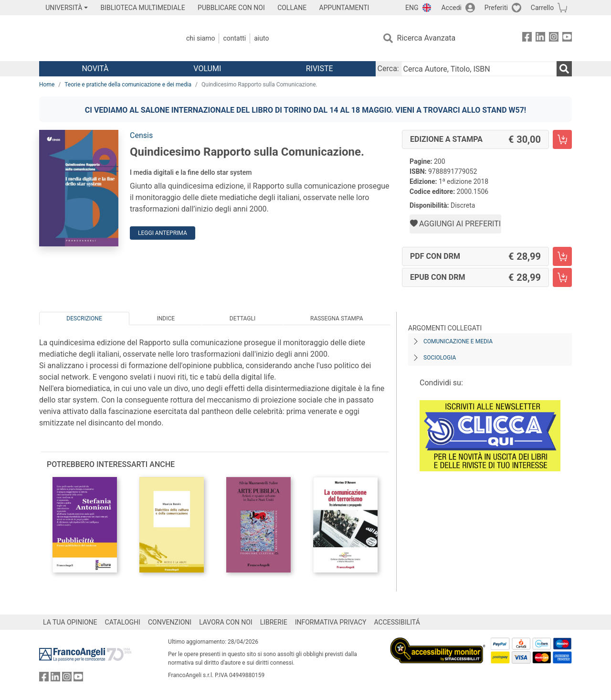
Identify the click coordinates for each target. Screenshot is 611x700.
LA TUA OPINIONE (70, 622)
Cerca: (388, 69)
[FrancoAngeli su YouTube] (567, 38)
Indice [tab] (166, 318)
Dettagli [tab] (242, 318)
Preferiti (496, 8)
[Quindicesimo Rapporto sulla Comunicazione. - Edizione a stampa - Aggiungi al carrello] (562, 139)
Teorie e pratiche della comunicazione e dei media (128, 85)
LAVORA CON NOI (226, 622)
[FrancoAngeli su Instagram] (554, 38)
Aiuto (261, 38)
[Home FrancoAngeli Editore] (102, 38)
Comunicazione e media (458, 341)
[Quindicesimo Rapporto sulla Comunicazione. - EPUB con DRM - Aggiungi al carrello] (562, 277)
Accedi (451, 8)
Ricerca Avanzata (427, 38)
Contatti (234, 38)
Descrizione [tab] (84, 318)
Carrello (542, 8)
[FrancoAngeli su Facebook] (527, 38)
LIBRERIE (274, 622)
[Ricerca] (564, 69)
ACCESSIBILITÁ (397, 622)
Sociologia (440, 358)
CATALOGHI (123, 622)
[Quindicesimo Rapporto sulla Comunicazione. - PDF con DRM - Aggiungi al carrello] (562, 256)
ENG (412, 8)
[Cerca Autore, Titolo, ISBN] (479, 69)
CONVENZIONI (170, 622)
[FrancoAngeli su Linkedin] (540, 38)
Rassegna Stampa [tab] (337, 318)
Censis (141, 135)
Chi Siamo (200, 38)
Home (47, 85)
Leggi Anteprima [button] (163, 233)
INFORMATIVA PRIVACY (331, 622)
